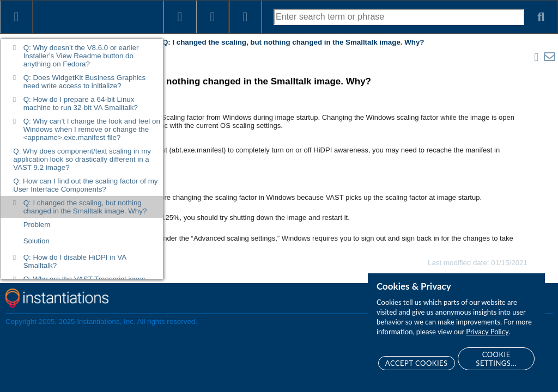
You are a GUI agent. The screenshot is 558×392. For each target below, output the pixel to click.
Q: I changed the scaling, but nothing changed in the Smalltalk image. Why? (85, 207)
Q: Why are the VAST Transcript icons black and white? (84, 283)
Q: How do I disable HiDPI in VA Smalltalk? (75, 261)
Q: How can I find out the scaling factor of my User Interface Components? (85, 185)
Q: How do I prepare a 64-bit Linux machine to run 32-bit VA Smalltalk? (81, 103)
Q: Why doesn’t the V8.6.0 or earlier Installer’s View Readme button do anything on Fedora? (81, 56)
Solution (37, 241)
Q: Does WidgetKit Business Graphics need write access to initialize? (84, 82)
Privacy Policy (487, 332)
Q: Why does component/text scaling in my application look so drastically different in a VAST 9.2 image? (82, 159)
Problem (37, 225)
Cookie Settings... (496, 359)
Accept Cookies (417, 363)
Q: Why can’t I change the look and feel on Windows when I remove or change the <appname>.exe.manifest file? (92, 129)
